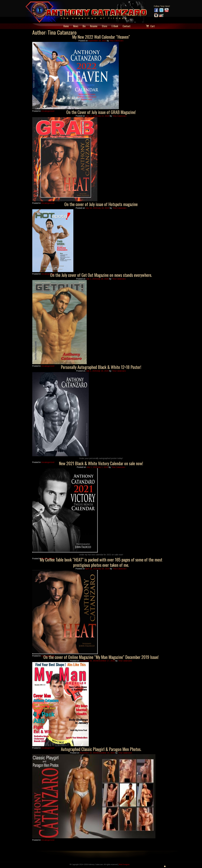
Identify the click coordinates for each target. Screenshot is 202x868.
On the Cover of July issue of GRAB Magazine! (101, 112)
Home (66, 26)
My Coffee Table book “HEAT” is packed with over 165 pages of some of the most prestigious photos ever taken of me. (101, 562)
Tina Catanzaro (117, 41)
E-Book (115, 26)
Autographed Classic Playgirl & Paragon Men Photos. (101, 749)
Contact (127, 26)
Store (105, 26)
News (76, 26)
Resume (94, 26)
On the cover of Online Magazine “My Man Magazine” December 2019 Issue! (101, 657)
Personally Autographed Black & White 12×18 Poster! (101, 367)
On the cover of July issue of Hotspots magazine (101, 204)
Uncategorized (48, 111)
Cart (153, 26)
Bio (84, 26)
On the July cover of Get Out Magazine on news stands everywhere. (101, 275)
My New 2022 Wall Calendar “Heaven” (101, 37)
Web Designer (124, 864)
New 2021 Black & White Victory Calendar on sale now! (101, 463)
